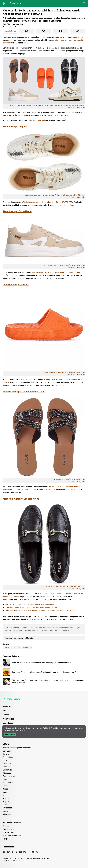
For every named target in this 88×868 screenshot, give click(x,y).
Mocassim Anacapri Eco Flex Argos (21, 499)
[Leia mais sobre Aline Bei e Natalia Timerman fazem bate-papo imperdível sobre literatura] (44, 663)
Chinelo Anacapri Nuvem (16, 285)
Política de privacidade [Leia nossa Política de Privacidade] (12, 836)
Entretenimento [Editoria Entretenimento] (9, 776)
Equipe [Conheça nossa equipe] (5, 839)
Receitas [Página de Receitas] (7, 706)
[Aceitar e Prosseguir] (10, 734)
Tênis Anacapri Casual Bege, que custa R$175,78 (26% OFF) (56, 272)
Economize (15, 3)
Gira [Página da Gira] (5, 711)
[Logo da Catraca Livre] (4, 3)
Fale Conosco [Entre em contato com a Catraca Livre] (8, 829)
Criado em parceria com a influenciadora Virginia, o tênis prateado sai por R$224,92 (55, 195)
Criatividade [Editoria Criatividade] (8, 767)
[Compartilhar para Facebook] (60, 31)
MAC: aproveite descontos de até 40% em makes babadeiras (30, 604)
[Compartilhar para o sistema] (77, 31)
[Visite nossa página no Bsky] (8, 852)
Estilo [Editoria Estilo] (5, 779)
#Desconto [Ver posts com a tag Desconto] (16, 648)
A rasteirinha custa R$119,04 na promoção (69, 479)
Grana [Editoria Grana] (5, 786)
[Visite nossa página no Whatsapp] (37, 852)
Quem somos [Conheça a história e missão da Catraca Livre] (8, 832)
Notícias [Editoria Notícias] (6, 798)
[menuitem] (44, 708)
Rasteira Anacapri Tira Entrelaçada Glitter (24, 392)
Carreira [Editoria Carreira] (6, 754)
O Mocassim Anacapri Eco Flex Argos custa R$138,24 (65, 587)
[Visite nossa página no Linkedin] (33, 852)
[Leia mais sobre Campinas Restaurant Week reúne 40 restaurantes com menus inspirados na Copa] (44, 672)
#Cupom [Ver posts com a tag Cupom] (6, 648)
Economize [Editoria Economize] (7, 770)
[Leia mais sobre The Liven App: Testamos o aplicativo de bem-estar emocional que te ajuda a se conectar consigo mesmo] (44, 682)
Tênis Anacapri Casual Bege (17, 211)
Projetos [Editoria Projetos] (6, 802)
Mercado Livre (18, 24)
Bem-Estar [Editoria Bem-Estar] (7, 751)
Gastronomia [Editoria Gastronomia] (8, 783)
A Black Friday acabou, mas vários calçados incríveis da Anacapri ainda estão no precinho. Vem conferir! (47, 105)
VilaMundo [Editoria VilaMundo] (7, 814)
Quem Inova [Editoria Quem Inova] (8, 805)
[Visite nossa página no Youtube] (21, 852)
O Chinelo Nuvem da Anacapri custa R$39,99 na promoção (64, 372)
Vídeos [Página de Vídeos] (6, 715)
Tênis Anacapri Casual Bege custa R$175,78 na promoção (64, 265)
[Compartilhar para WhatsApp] (27, 31)
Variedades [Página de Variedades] (8, 723)
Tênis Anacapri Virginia (15, 127)
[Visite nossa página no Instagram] (16, 852)
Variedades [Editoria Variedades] (7, 808)
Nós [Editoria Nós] (4, 795)
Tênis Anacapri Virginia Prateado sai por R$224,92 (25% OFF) (48, 202)
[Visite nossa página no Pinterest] (25, 852)
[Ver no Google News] (10, 31)
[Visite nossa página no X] (12, 852)
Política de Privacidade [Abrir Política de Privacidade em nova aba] (51, 728)
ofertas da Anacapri (37, 120)
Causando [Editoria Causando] (7, 760)
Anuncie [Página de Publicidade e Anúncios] (6, 826)
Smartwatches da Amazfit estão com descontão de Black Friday (31, 607)
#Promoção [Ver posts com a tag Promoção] (27, 648)
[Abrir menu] (84, 3)
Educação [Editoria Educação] (7, 773)
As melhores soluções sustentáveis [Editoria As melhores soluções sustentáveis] (17, 748)
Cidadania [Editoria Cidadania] (7, 764)
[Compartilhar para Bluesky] (44, 31)
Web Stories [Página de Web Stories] (8, 719)
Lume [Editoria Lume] (5, 792)
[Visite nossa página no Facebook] (4, 852)
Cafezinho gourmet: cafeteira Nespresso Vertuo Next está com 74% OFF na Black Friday (41, 610)
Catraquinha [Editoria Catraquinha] (8, 757)
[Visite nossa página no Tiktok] (29, 852)
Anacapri (79, 37)
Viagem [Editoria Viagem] (6, 811)
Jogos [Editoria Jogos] (5, 789)
